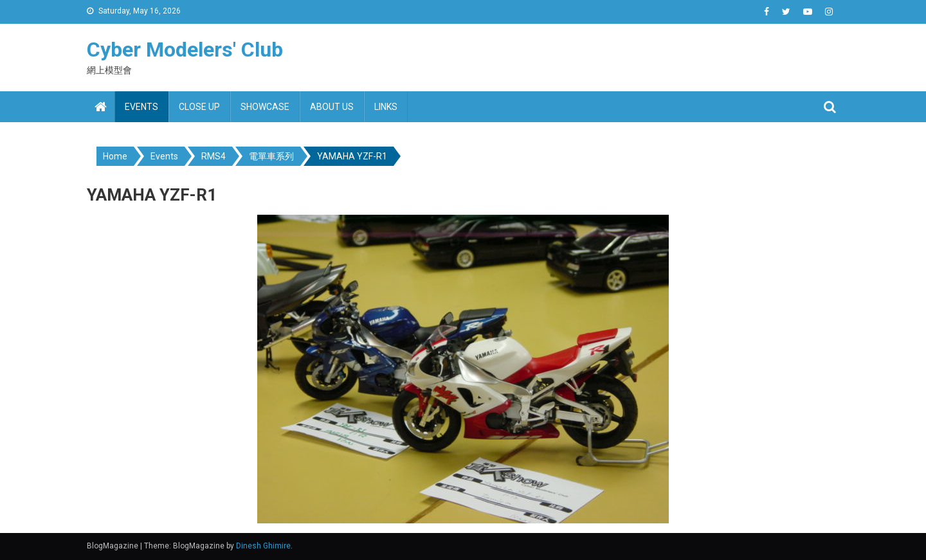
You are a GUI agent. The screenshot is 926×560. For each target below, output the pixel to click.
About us (332, 107)
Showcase (265, 107)
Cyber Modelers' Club (185, 50)
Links (386, 107)
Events (141, 107)
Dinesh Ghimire (263, 546)
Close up (199, 107)
